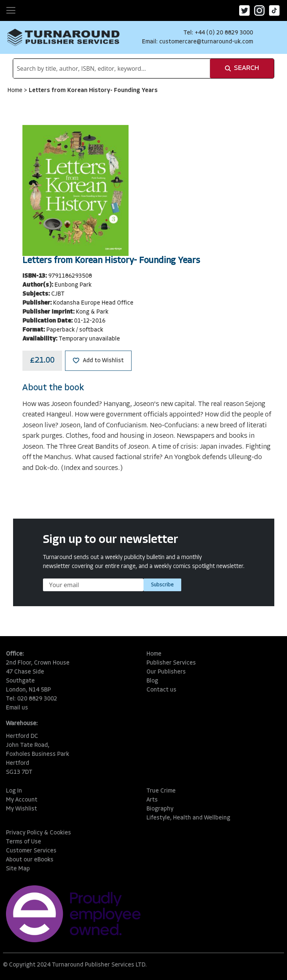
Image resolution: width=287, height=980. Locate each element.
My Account (22, 800)
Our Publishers (166, 672)
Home (16, 91)
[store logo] (64, 37)
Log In (14, 791)
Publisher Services (171, 663)
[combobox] (112, 68)
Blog (152, 681)
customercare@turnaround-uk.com (206, 42)
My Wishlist (21, 809)
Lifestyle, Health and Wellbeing (188, 818)
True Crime (161, 791)
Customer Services (31, 851)
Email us (17, 708)
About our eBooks (30, 860)
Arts (152, 800)
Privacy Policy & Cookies (38, 833)
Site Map (18, 869)
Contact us (161, 690)
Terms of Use (24, 842)
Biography (160, 809)
